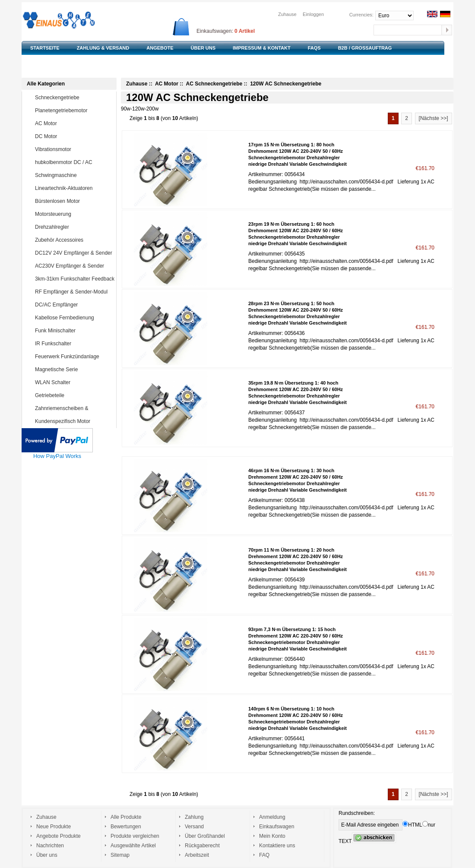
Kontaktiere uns (277, 846)
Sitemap (120, 855)
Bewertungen (126, 827)
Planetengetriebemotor (74, 110)
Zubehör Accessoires (74, 240)
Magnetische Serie (74, 369)
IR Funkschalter (74, 344)
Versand (194, 827)
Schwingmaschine (74, 175)
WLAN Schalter (74, 382)
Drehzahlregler (74, 227)
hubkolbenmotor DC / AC (74, 162)
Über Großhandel (205, 836)
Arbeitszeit (197, 855)
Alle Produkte (126, 817)
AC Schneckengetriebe (214, 84)
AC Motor (74, 123)
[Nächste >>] (434, 118)
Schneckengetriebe (74, 98)
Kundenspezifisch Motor (74, 421)
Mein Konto (272, 836)
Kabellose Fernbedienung (74, 318)
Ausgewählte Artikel (133, 846)
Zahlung (194, 817)
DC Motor (74, 136)
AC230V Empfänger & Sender (74, 266)
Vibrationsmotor (74, 149)
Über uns (47, 855)
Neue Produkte (54, 827)
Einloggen (313, 14)
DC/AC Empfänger (74, 305)
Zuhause (287, 14)
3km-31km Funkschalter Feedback (75, 279)
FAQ (264, 855)
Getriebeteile (74, 395)
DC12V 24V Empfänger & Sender (74, 253)
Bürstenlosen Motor (74, 201)
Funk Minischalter (74, 331)
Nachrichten (50, 846)
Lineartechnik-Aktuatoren (74, 188)
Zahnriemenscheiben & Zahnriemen (67, 414)
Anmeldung (272, 817)
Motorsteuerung (74, 214)
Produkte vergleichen (135, 836)
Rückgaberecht (202, 846)
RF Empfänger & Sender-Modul (74, 292)
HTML (412, 825)
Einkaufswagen (277, 827)
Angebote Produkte (59, 836)
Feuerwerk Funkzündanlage (74, 357)
